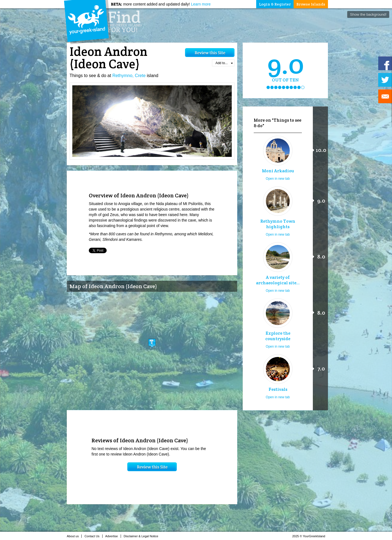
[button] (152, 343)
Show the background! (368, 14)
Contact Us (93, 536)
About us (74, 536)
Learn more (201, 4)
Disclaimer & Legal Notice (143, 536)
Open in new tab (278, 179)
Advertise (113, 536)
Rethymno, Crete (129, 76)
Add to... (224, 63)
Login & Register (275, 4)
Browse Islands (311, 4)
